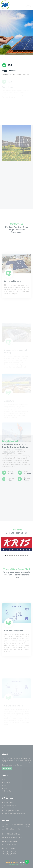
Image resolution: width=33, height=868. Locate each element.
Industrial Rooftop (10, 808)
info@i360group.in (10, 841)
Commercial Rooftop (11, 805)
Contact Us (7, 791)
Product (6, 785)
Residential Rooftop (10, 802)
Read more (7, 768)
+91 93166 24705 (9, 848)
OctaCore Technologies (16, 865)
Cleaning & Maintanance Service (14, 813)
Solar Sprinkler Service (11, 811)
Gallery (6, 788)
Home (6, 780)
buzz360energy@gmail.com (13, 838)
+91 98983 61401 (9, 845)
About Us (7, 783)
